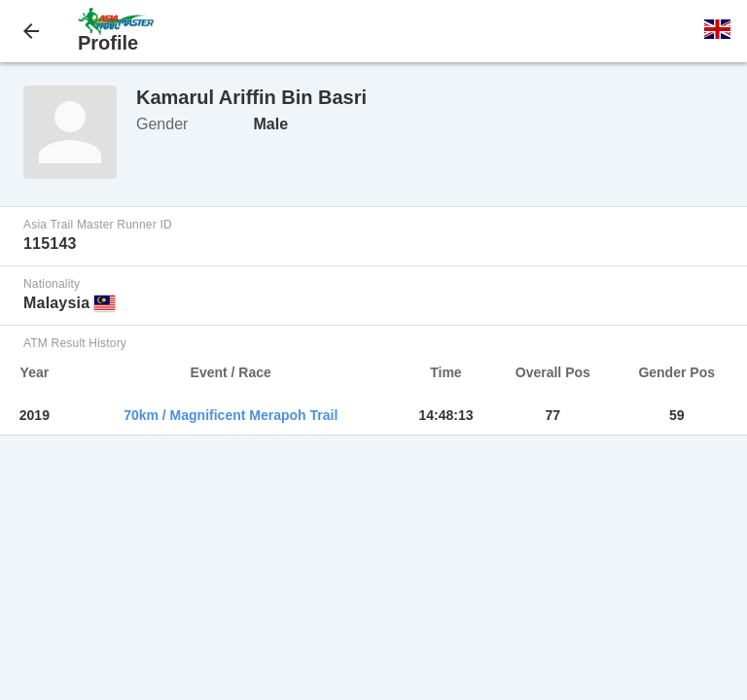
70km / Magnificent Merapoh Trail (231, 415)
